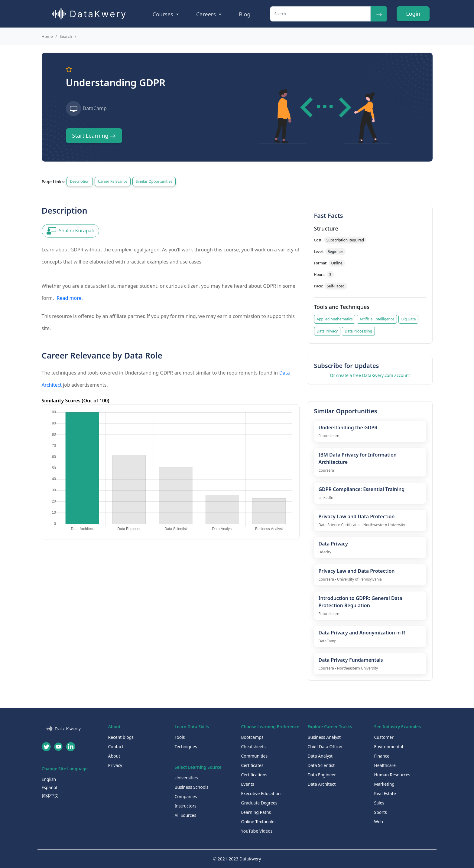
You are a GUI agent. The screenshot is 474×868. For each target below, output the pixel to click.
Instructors (186, 806)
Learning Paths (256, 812)
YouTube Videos (257, 831)
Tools (180, 737)
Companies (186, 796)
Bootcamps (252, 737)
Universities (186, 778)
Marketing (385, 784)
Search (66, 36)
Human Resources (392, 775)
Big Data (408, 319)
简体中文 (50, 796)
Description (80, 181)
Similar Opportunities (154, 181)
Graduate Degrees (259, 803)
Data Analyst (320, 756)
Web (379, 822)
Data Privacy (327, 331)
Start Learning (94, 136)
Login (413, 14)
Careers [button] (207, 14)
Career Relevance (113, 181)
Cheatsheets (253, 747)
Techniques (186, 747)
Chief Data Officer (325, 747)
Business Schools (192, 787)
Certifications (254, 775)
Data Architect (322, 784)
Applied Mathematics (335, 319)
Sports (381, 812)
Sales (379, 803)
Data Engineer (322, 775)
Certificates (252, 765)
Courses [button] (164, 14)
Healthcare (385, 765)
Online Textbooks (258, 822)
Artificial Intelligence (377, 319)
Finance (382, 756)
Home (47, 36)
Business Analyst (324, 737)
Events (248, 784)
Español (50, 787)
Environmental (389, 747)
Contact (116, 747)
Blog (245, 14)
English (49, 779)
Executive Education (261, 793)
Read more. (70, 298)
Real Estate (385, 793)
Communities (255, 756)
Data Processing (358, 331)
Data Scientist (321, 765)
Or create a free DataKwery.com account (370, 375)
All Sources (185, 815)
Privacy (115, 765)
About (114, 756)
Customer (384, 737)
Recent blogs (121, 737)
